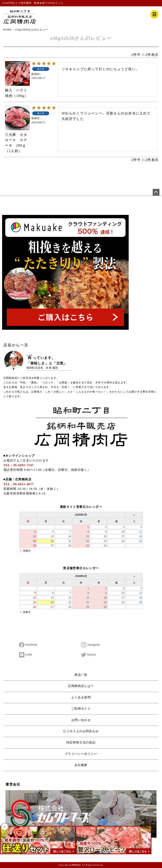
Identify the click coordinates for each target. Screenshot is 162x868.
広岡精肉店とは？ (81, 686)
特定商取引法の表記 (81, 742)
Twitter (89, 655)
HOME (7, 30)
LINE (26, 655)
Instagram (90, 645)
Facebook (28, 645)
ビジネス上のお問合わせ (81, 731)
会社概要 (81, 765)
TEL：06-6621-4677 (19, 484)
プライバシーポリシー (81, 754)
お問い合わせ (81, 720)
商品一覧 (81, 675)
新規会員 (40, 3)
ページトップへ (156, 192)
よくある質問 (81, 697)
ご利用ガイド (81, 709)
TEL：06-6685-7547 (19, 465)
